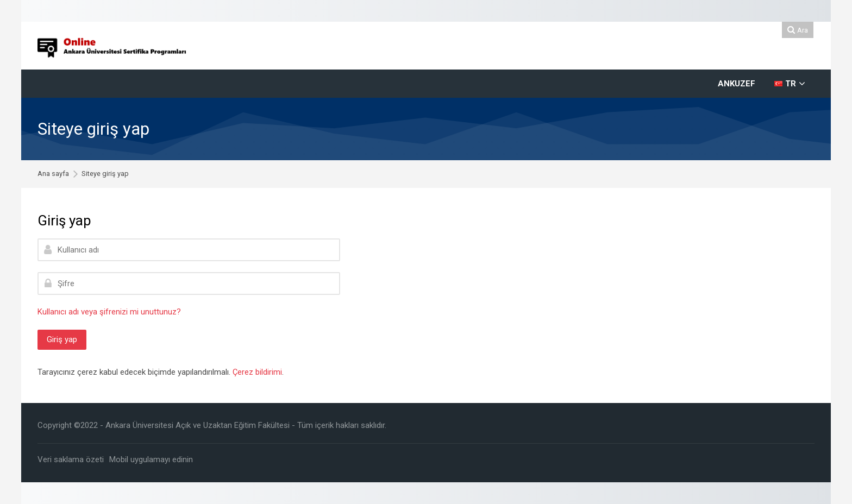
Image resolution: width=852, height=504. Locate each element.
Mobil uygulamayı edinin (151, 459)
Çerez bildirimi (257, 372)
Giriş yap (62, 339)
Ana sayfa (53, 174)
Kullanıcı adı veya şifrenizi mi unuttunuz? (109, 312)
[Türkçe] (790, 84)
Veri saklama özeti (71, 459)
